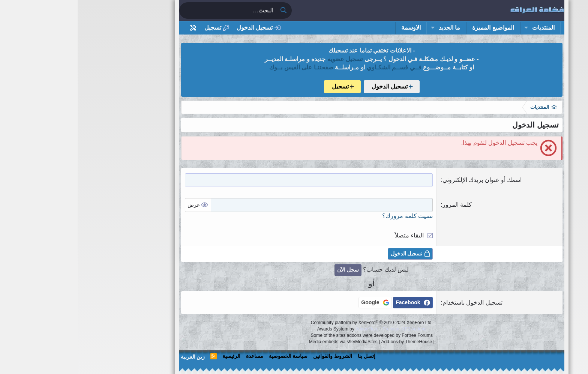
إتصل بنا (289, 356)
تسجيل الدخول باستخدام (395, 303)
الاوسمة (333, 28)
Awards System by (294, 329)
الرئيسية (154, 356)
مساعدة (177, 356)
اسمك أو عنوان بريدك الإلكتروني (405, 180)
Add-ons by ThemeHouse (329, 342)
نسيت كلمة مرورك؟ (330, 216)
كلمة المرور (379, 205)
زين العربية (115, 357)
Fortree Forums (340, 335)
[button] (448, 28)
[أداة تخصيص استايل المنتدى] (116, 28)
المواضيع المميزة (415, 28)
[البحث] (150, 11)
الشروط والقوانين (255, 356)
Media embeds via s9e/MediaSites (266, 342)
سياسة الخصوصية (211, 356)
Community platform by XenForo (294, 323)
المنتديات (466, 28)
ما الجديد (372, 28)
